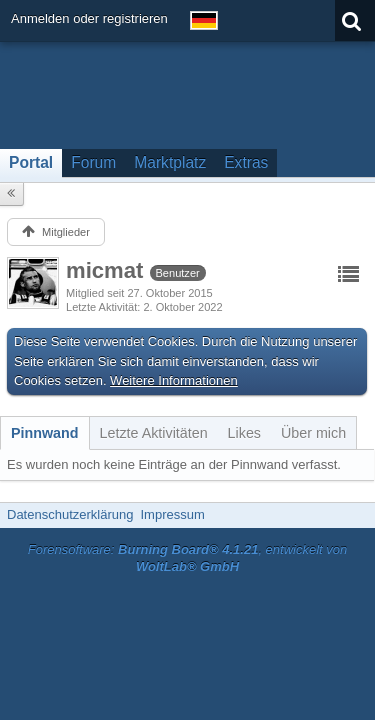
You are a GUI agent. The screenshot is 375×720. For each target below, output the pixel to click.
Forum (93, 162)
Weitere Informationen (174, 380)
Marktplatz (170, 162)
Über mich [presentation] (313, 433)
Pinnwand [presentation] (45, 433)
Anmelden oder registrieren (89, 18)
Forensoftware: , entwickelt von (188, 558)
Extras (246, 162)
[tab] (45, 433)
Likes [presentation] (244, 433)
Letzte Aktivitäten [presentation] (154, 433)
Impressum (172, 514)
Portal (31, 162)
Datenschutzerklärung (70, 514)
